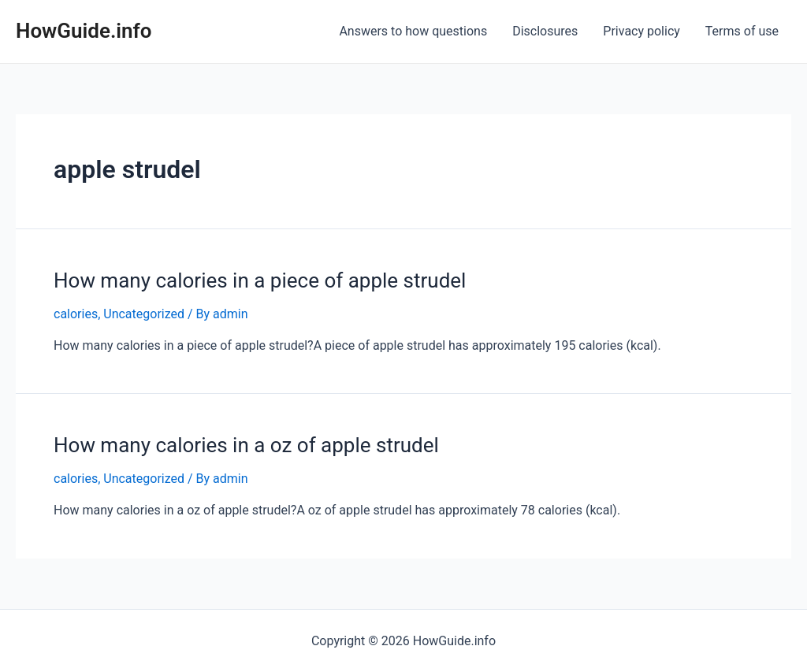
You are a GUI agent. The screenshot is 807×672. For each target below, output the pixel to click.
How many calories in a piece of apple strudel (260, 280)
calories (76, 314)
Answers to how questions (413, 31)
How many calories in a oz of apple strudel (246, 445)
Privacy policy (642, 31)
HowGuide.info (84, 31)
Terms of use (742, 31)
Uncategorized (144, 314)
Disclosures (545, 31)
